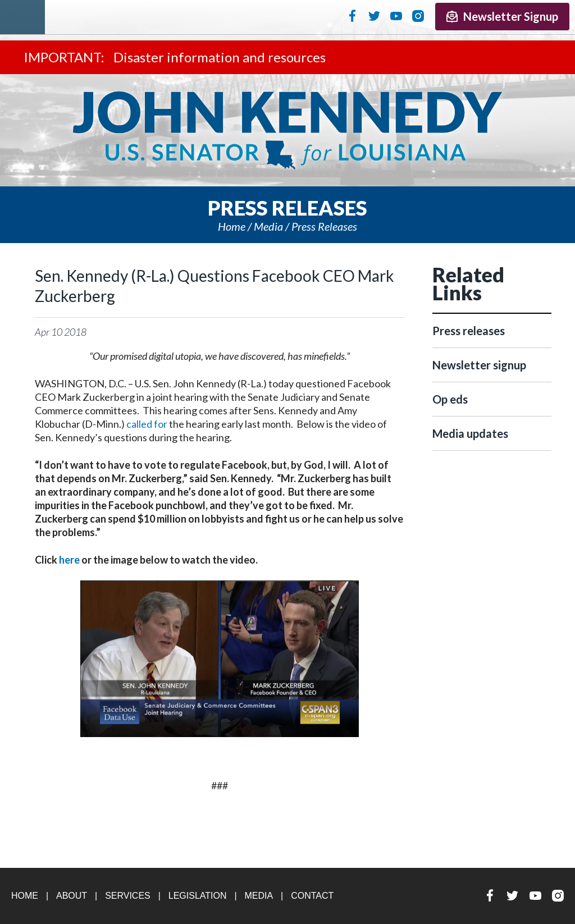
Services (128, 896)
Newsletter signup (479, 365)
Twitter (374, 16)
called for (147, 424)
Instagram (418, 16)
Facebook (352, 16)
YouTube (396, 16)
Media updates (470, 433)
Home (232, 226)
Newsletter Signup (502, 16)
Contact (312, 896)
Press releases (324, 226)
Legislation (198, 896)
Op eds (450, 399)
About (72, 896)
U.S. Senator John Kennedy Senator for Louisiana (287, 130)
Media (268, 226)
